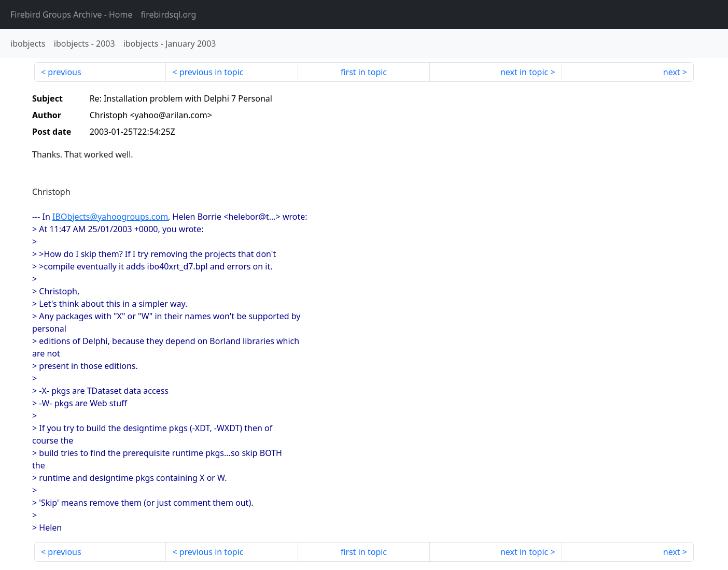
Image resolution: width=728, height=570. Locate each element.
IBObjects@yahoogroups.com (110, 217)
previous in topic (212, 72)
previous (64, 72)
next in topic (524, 72)
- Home (72, 15)
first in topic (364, 72)
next (672, 72)
